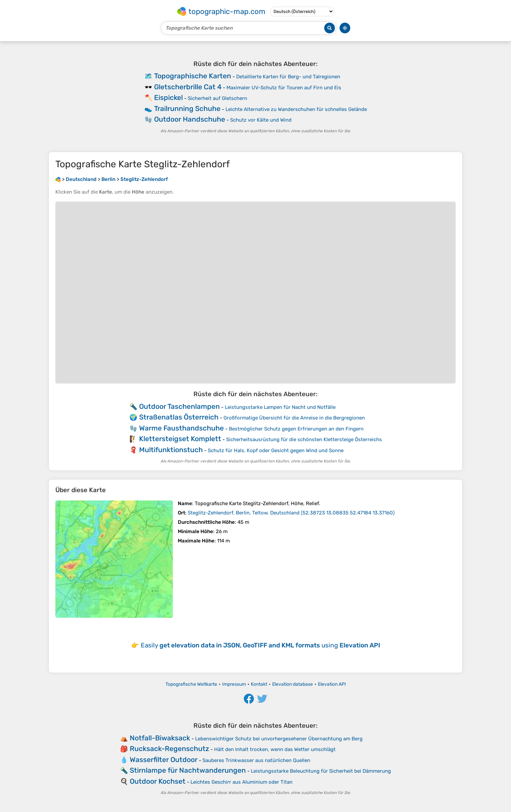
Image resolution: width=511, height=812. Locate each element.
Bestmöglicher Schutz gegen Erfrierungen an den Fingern (296, 429)
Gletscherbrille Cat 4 (188, 87)
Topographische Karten (193, 76)
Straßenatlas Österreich (179, 417)
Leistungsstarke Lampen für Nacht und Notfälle (280, 407)
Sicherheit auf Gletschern (217, 98)
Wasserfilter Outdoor (164, 760)
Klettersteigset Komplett (180, 439)
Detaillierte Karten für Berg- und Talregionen (288, 77)
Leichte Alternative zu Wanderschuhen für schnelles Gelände (296, 109)
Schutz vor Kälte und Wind (261, 120)
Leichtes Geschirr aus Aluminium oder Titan (241, 782)
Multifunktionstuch (171, 450)
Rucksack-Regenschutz (169, 749)
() (291, 513)
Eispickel (168, 97)
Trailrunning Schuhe (187, 108)
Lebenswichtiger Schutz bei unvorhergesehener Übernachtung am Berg (279, 739)
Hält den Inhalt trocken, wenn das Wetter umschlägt (275, 749)
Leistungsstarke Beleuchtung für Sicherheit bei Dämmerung (321, 771)
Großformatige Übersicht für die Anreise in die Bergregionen (294, 418)
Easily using (261, 645)
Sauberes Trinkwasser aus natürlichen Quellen (256, 760)
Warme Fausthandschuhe (181, 428)
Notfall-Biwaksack (160, 738)
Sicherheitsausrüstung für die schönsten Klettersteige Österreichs (304, 439)
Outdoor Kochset (158, 781)
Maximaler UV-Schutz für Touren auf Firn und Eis (284, 88)
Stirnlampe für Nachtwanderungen (188, 770)
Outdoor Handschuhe (190, 119)
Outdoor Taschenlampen (179, 406)
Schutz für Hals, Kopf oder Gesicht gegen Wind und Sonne (276, 450)
